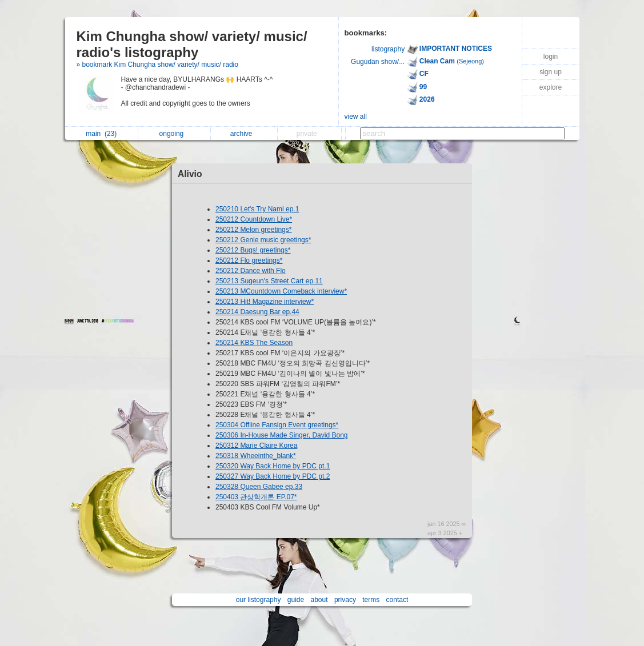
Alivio (190, 174)
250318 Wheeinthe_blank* (256, 456)
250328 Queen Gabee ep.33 (259, 487)
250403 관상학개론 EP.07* (256, 497)
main (101, 134)
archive (244, 134)
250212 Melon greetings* (253, 230)
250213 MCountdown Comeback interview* (281, 291)
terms (371, 600)
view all (356, 117)
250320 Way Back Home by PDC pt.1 (273, 466)
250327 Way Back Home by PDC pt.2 (273, 476)
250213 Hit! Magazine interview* (265, 302)
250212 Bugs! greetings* (253, 250)
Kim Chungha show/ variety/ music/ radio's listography (192, 44)
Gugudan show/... (378, 62)
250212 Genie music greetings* (263, 240)
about (319, 600)
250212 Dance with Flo (251, 271)
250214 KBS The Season (254, 343)
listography (388, 49)
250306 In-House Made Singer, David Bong (282, 435)
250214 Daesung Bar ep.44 (257, 312)
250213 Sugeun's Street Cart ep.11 (269, 281)
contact (397, 600)
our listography (259, 600)
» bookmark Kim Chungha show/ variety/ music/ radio (157, 65)
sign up (551, 72)
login (551, 57)
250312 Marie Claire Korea (256, 446)
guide (296, 600)
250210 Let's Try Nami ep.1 (257, 209)
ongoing (175, 134)
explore (551, 87)
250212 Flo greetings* (249, 260)
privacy (345, 600)
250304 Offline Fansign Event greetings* (277, 425)
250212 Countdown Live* (254, 219)
